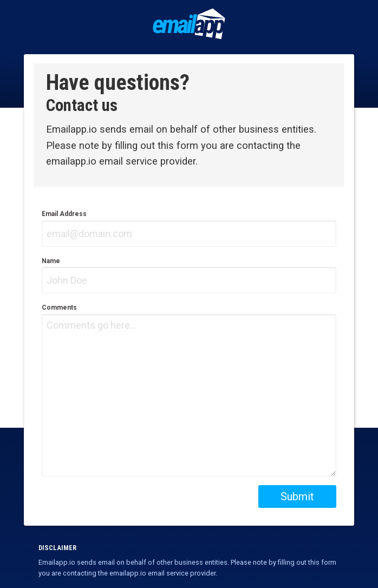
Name (189, 276)
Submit (297, 496)
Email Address (189, 228)
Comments (189, 390)
